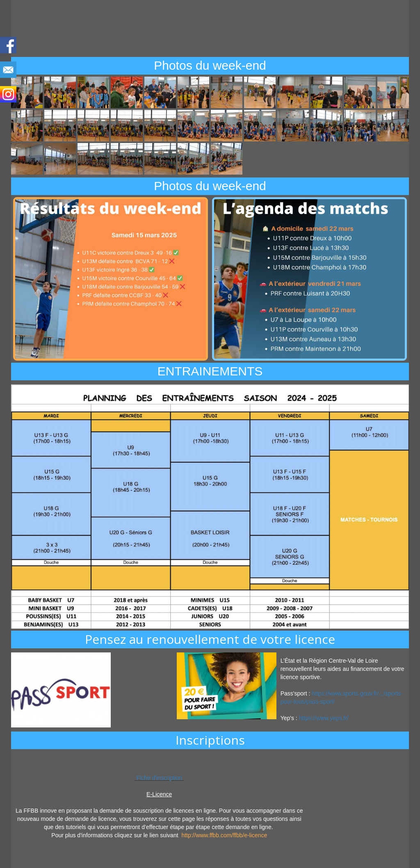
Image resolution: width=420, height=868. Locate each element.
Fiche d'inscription (159, 778)
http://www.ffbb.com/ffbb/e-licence (224, 835)
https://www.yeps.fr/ (324, 718)
